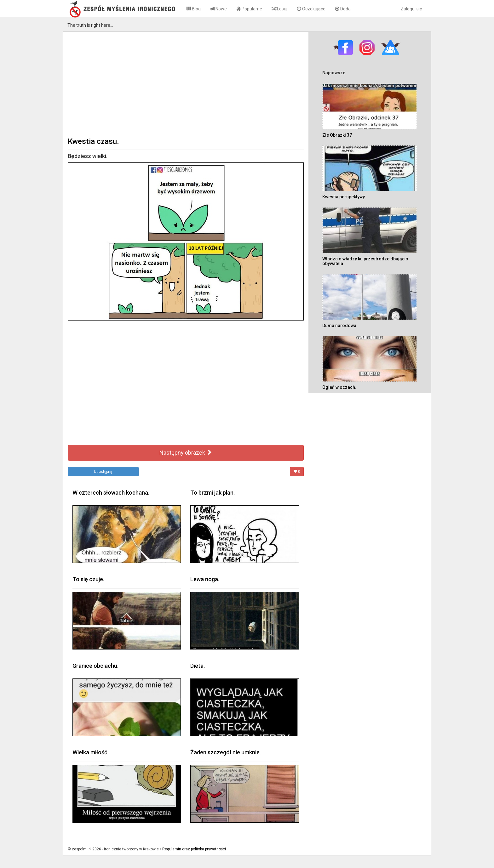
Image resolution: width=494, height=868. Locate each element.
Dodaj (343, 9)
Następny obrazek (186, 453)
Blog (194, 9)
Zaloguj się (411, 9)
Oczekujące (311, 9)
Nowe (218, 9)
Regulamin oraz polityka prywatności (194, 849)
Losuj (279, 9)
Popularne (249, 9)
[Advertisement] (186, 84)
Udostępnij (103, 472)
